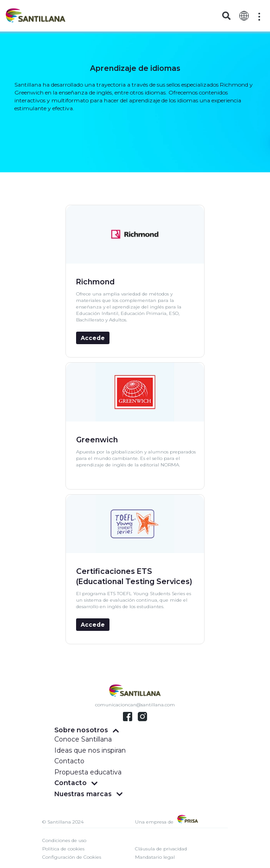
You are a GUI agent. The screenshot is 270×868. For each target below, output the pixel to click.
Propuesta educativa (88, 772)
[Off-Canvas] (259, 17)
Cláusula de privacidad (161, 849)
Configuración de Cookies (72, 857)
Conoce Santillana (83, 739)
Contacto (69, 761)
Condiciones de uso (64, 840)
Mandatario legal (155, 857)
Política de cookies (63, 849)
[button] (226, 16)
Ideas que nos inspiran (90, 750)
